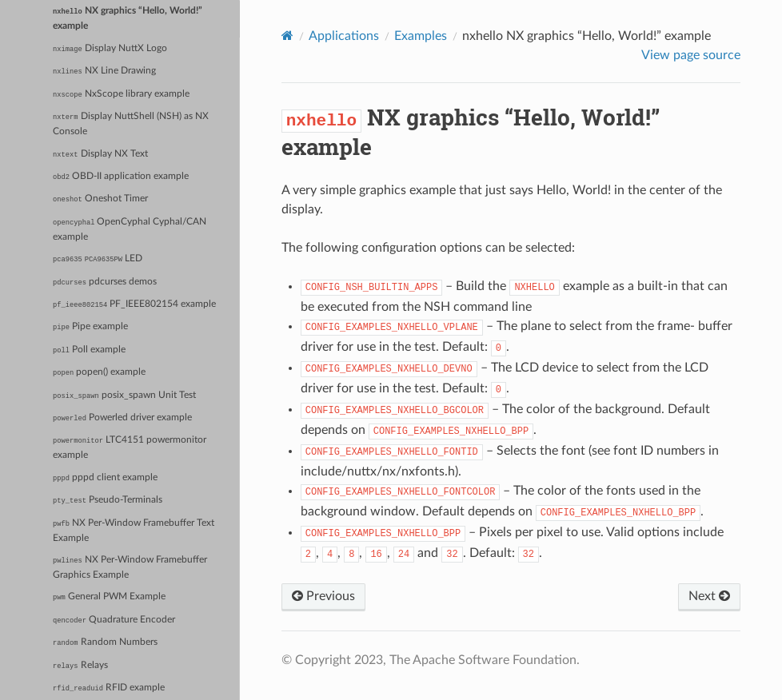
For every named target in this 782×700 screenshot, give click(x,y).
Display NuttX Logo (110, 49)
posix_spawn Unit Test (124, 396)
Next (709, 596)
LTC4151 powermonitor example (130, 447)
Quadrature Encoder (114, 620)
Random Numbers (105, 642)
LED (98, 259)
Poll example (89, 350)
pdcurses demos (105, 282)
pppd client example (105, 478)
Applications (344, 36)
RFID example (109, 688)
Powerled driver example (122, 418)
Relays (80, 666)
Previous (323, 596)
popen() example (99, 372)
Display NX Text (100, 154)
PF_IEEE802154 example (134, 304)
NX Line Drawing (104, 71)
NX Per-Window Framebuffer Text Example (134, 531)
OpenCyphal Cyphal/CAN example (130, 229)
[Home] (287, 36)
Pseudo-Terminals (108, 500)
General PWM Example (109, 597)
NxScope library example (121, 94)
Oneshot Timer (100, 199)
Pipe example (90, 327)
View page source (691, 55)
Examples (421, 36)
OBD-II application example (121, 177)
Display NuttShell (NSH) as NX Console (130, 124)
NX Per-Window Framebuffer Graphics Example (130, 567)
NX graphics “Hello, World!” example (128, 18)
